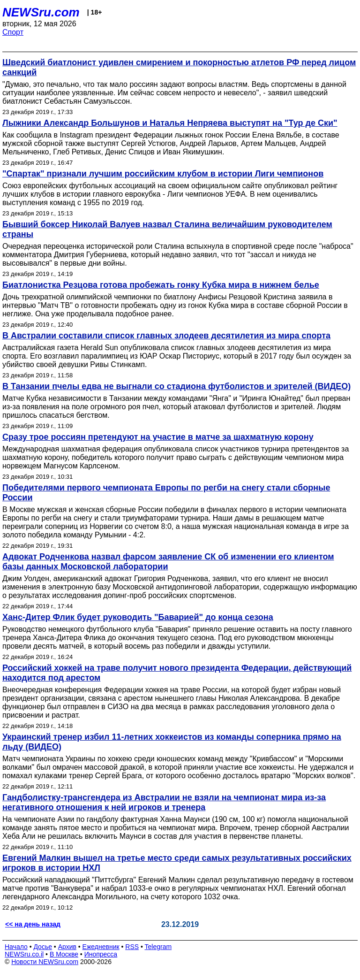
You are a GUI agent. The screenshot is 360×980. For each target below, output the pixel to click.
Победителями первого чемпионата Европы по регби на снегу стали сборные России (166, 493)
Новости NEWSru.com (45, 962)
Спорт (13, 32)
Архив (67, 947)
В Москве (64, 954)
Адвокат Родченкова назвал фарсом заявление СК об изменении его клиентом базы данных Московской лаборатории (168, 562)
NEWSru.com (41, 12)
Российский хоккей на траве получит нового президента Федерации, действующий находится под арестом (177, 673)
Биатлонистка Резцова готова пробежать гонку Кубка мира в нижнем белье (161, 285)
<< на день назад (33, 924)
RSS (132, 947)
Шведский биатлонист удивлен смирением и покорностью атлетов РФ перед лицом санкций (179, 67)
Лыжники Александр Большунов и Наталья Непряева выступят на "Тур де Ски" (170, 123)
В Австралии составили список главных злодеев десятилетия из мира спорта (166, 336)
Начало (16, 947)
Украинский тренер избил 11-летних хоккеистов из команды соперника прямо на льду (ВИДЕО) (172, 742)
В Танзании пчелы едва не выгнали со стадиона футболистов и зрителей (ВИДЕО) (176, 386)
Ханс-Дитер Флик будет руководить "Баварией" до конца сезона (138, 617)
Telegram (158, 947)
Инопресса (101, 954)
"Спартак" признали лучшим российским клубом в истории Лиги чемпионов (163, 174)
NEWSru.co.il (24, 954)
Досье (43, 947)
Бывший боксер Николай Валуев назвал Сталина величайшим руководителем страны (167, 229)
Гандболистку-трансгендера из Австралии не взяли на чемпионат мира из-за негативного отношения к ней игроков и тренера (164, 802)
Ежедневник (101, 947)
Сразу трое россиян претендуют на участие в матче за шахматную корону (158, 437)
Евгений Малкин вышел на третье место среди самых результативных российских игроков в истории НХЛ (177, 863)
